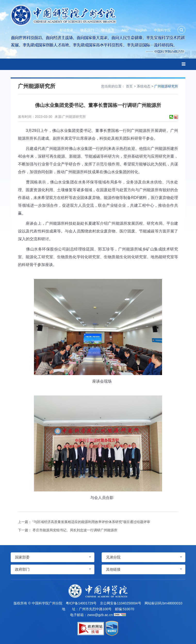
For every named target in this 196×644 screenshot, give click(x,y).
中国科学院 (162, 30)
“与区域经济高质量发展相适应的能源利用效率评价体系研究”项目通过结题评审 (91, 522)
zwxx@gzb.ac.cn (100, 615)
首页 (129, 86)
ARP (125, 30)
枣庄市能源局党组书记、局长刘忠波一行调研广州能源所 (75, 530)
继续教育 (108, 30)
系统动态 (144, 86)
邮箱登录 (66, 30)
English (141, 30)
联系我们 (87, 30)
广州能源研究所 (166, 86)
